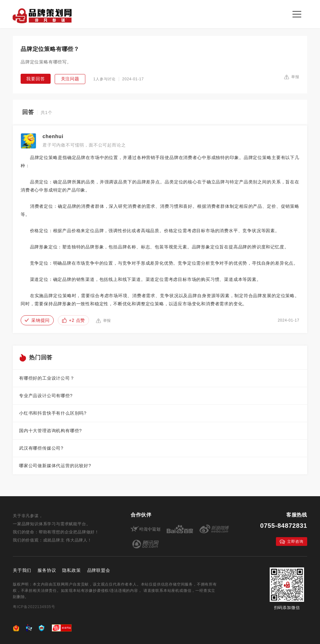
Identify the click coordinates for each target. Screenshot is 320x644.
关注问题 (70, 79)
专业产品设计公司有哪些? (46, 396)
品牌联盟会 (99, 570)
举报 (292, 77)
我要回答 (35, 79)
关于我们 (22, 570)
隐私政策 (71, 570)
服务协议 (47, 570)
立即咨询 (291, 542)
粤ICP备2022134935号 (34, 607)
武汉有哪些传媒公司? (41, 448)
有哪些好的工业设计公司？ (47, 378)
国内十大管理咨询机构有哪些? (50, 431)
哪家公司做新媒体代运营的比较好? (55, 466)
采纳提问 (37, 320)
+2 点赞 (73, 320)
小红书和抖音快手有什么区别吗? (53, 413)
